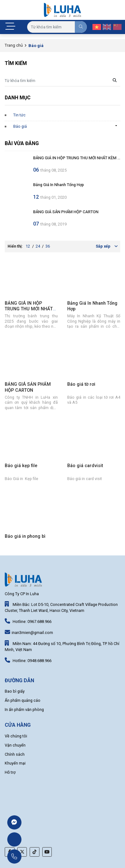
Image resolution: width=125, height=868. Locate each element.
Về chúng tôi (16, 736)
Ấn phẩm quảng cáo (23, 700)
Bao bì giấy (15, 691)
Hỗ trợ (10, 772)
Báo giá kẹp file (21, 466)
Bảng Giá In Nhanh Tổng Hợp (59, 185)
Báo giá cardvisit (85, 466)
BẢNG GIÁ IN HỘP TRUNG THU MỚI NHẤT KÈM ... (77, 158)
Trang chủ (14, 45)
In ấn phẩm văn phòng (24, 710)
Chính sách (15, 754)
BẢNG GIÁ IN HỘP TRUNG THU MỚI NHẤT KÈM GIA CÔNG (29, 309)
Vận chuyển (15, 745)
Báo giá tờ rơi (81, 384)
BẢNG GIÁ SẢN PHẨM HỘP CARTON (66, 212)
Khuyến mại (15, 763)
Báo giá (20, 126)
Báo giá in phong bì (25, 536)
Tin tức (19, 115)
